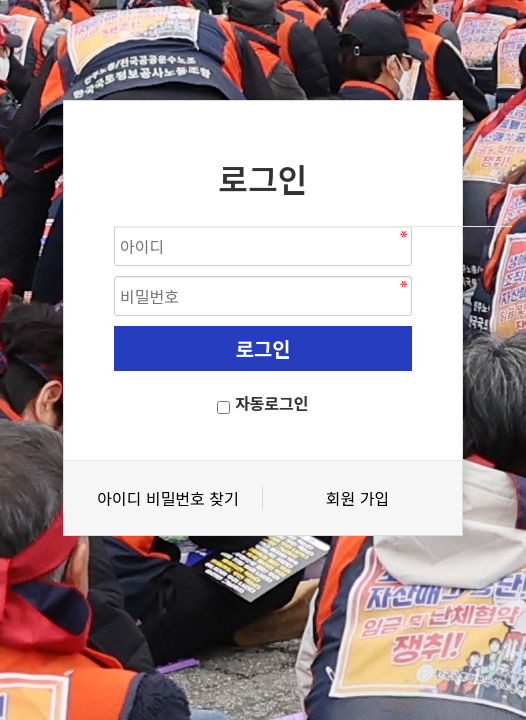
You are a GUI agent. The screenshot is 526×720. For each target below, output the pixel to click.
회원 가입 (357, 498)
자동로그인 (272, 403)
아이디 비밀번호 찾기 (167, 498)
